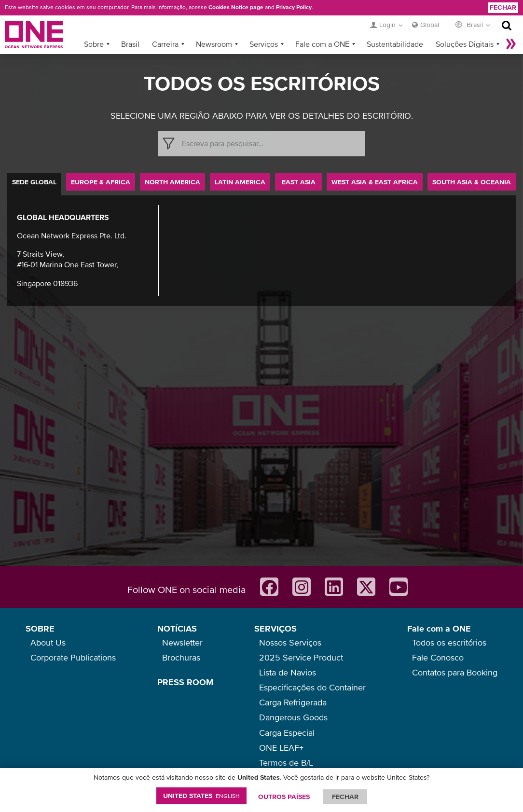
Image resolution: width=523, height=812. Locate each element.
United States (201, 796)
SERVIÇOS (275, 628)
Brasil (130, 44)
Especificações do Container (312, 687)
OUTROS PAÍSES (284, 797)
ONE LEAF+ (281, 748)
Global (430, 25)
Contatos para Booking (455, 672)
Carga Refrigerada (293, 702)
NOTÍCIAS (177, 628)
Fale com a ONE (322, 44)
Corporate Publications (73, 657)
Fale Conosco (438, 657)
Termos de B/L (286, 763)
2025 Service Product (301, 657)
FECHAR (345, 797)
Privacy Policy (294, 7)
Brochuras (181, 657)
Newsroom (214, 44)
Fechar (503, 7)
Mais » (511, 44)
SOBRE (40, 628)
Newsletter (182, 642)
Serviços (264, 44)
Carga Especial (287, 733)
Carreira (165, 44)
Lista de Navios (288, 672)
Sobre (94, 44)
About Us (48, 642)
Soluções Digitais (465, 44)
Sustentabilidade (395, 44)
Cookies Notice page (236, 7)
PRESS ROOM (185, 682)
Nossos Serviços (290, 642)
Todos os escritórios (449, 642)
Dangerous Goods (293, 717)
